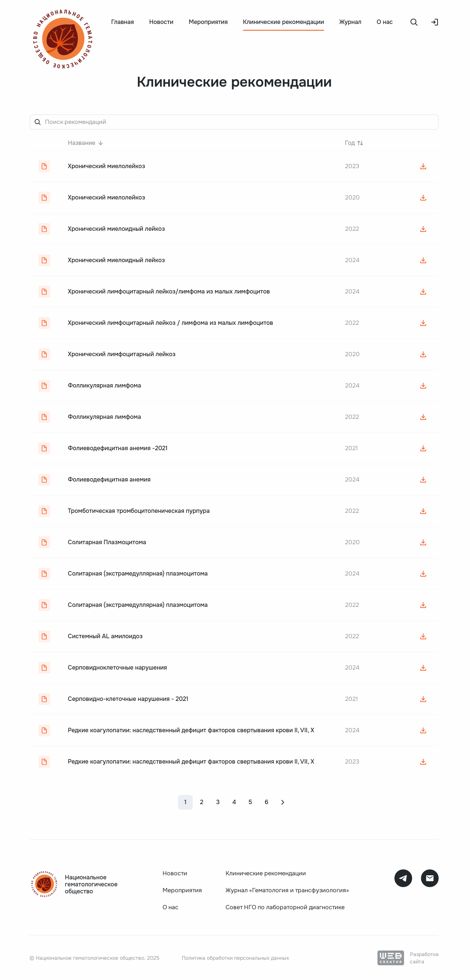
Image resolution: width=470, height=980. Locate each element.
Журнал (351, 22)
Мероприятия (208, 22)
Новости (161, 22)
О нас (385, 22)
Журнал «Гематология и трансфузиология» (287, 890)
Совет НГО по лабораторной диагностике (285, 907)
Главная (122, 22)
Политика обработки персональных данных (235, 958)
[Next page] (283, 802)
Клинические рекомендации (266, 873)
